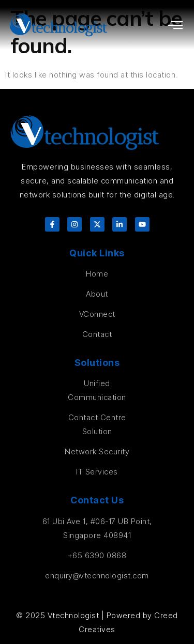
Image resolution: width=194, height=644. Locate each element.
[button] (176, 25)
